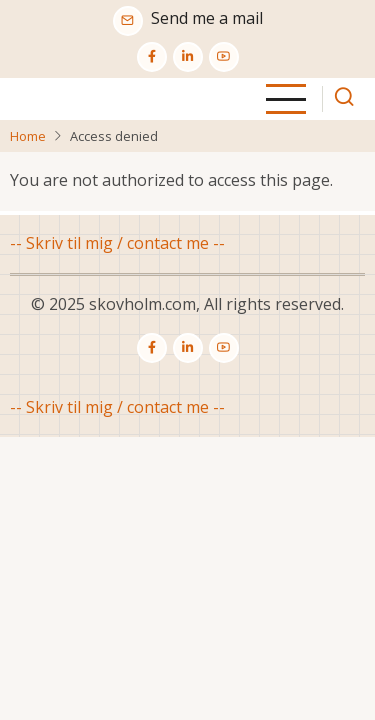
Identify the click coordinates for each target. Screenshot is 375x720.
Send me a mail (207, 18)
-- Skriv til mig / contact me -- (117, 243)
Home (28, 136)
